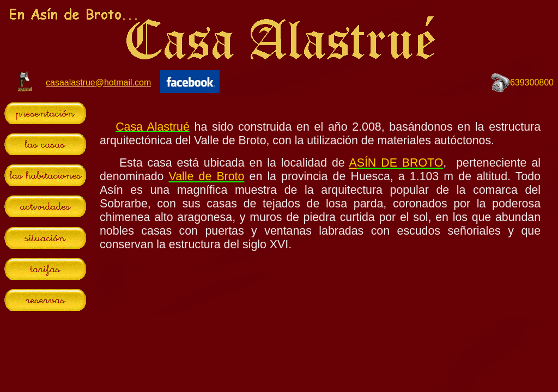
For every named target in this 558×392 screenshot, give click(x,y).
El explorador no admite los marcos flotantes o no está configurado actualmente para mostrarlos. (320, 207)
